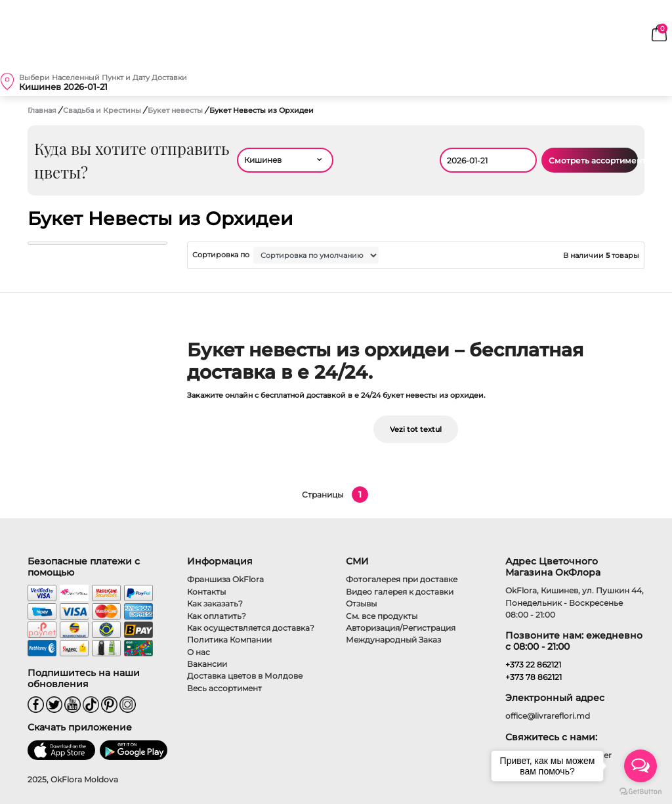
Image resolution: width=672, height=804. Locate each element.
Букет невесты (176, 110)
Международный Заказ (393, 640)
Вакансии (207, 664)
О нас (199, 652)
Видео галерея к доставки (400, 592)
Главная (42, 110)
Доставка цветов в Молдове (245, 676)
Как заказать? (215, 603)
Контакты (206, 592)
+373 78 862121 (534, 677)
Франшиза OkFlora (225, 579)
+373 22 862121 (533, 665)
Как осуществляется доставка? (251, 628)
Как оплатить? (217, 616)
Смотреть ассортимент (594, 160)
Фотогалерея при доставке (402, 579)
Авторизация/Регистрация (401, 628)
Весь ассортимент (224, 688)
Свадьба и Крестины (103, 110)
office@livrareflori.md (548, 716)
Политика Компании (229, 640)
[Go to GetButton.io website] (640, 791)
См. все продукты (382, 616)
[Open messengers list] (640, 766)
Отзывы (361, 603)
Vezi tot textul (416, 429)
